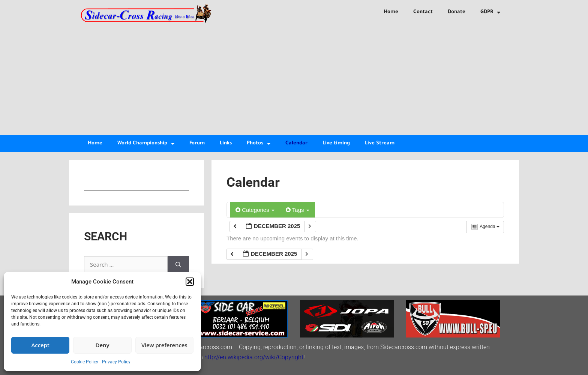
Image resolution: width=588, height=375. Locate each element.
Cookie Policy (85, 362)
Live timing (336, 143)
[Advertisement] (294, 79)
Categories (255, 210)
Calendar (296, 143)
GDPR (490, 13)
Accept (40, 345)
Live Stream (380, 143)
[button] (190, 282)
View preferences (164, 345)
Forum (197, 143)
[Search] (178, 265)
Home (391, 12)
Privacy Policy (116, 362)
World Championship (146, 144)
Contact (423, 12)
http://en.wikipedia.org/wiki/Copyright (254, 357)
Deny (103, 345)
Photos (259, 144)
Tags (298, 210)
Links (226, 143)
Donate (457, 12)
